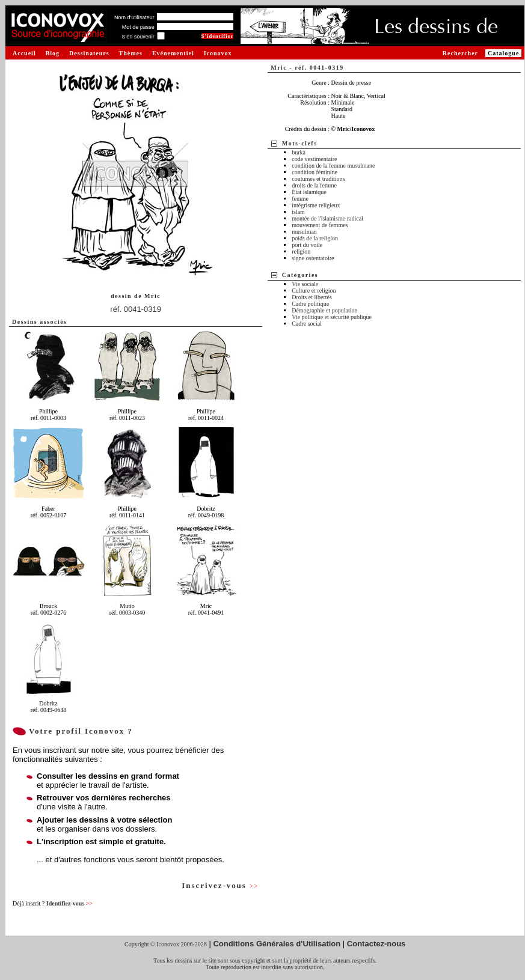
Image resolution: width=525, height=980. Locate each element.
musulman (304, 232)
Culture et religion (314, 291)
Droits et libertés (312, 297)
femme (300, 199)
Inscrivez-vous (220, 885)
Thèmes (131, 53)
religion (301, 251)
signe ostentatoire (313, 258)
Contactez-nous (376, 944)
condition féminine (315, 172)
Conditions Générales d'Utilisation (277, 944)
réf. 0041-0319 (136, 309)
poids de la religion (315, 238)
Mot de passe (138, 27)
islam (298, 212)
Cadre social (307, 324)
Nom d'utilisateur (134, 17)
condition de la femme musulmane (333, 166)
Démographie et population (324, 310)
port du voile (307, 245)
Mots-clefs (300, 143)
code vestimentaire (314, 159)
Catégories (300, 275)
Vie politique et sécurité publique (332, 317)
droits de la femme (314, 185)
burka (299, 152)
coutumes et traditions (318, 179)
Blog (53, 53)
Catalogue (503, 53)
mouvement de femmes (320, 225)
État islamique (309, 192)
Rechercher (460, 53)
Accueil (24, 53)
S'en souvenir (138, 37)
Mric (152, 296)
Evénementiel (173, 53)
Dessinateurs (89, 53)
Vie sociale (305, 284)
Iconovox (218, 53)
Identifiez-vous (69, 903)
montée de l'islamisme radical (327, 218)
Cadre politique (310, 304)
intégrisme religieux (316, 205)
